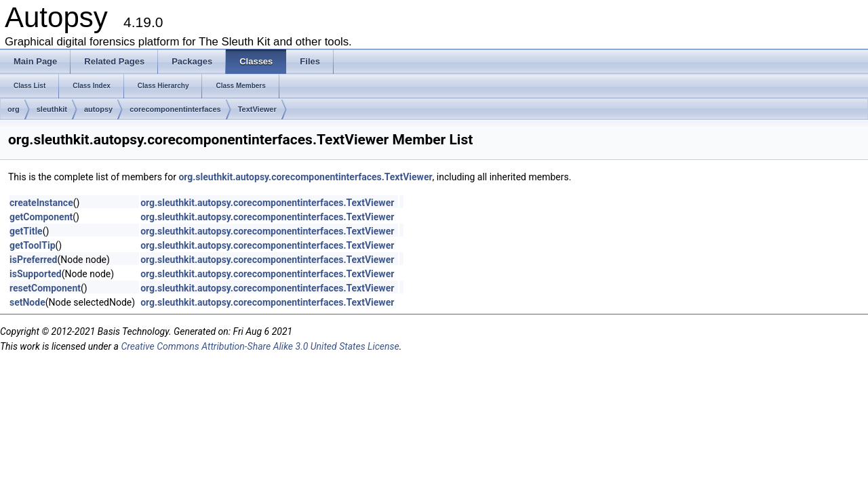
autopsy (98, 109)
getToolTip (33, 245)
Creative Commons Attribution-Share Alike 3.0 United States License (260, 346)
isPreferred (33, 260)
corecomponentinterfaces (175, 109)
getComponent (41, 217)
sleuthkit (52, 109)
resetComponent (45, 288)
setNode (27, 302)
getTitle (26, 231)
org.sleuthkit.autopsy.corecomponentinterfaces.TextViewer (305, 177)
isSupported (36, 274)
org (14, 109)
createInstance (41, 203)
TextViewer (257, 109)
